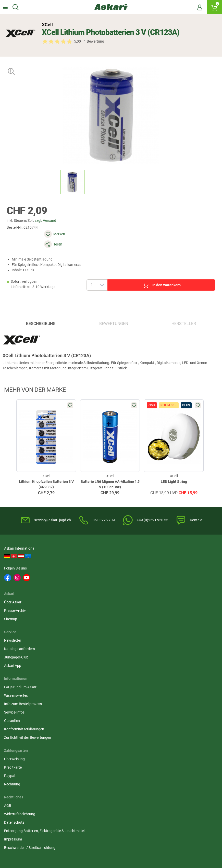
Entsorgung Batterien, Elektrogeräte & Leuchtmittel (108, 633)
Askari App (159, 585)
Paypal (156, 622)
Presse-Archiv (89, 568)
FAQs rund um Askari (22, 605)
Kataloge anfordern (166, 568)
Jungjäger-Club (162, 577)
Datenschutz (88, 622)
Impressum (87, 644)
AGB (81, 605)
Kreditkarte (159, 614)
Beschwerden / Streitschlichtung (103, 653)
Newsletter (159, 560)
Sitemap (84, 577)
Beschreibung (41, 315)
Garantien (13, 639)
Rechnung (158, 630)
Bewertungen (113, 315)
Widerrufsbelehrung (93, 614)
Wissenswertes (17, 614)
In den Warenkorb (148, 271)
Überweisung (161, 605)
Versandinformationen (84, 841)
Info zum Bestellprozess (24, 622)
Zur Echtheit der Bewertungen (29, 656)
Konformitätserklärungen (25, 647)
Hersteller (183, 315)
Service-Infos (15, 630)
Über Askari (87, 560)
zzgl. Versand (49, 227)
